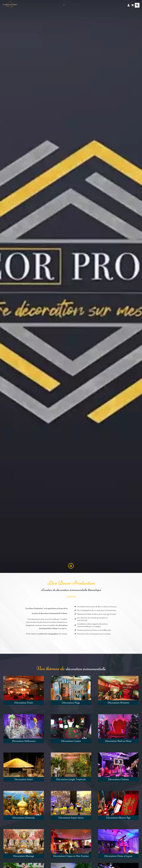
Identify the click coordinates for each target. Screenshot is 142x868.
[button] (137, 5)
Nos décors (58, 5)
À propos (92, 5)
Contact (103, 5)
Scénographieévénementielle (41, 5)
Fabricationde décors (25, 5)
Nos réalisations (77, 5)
